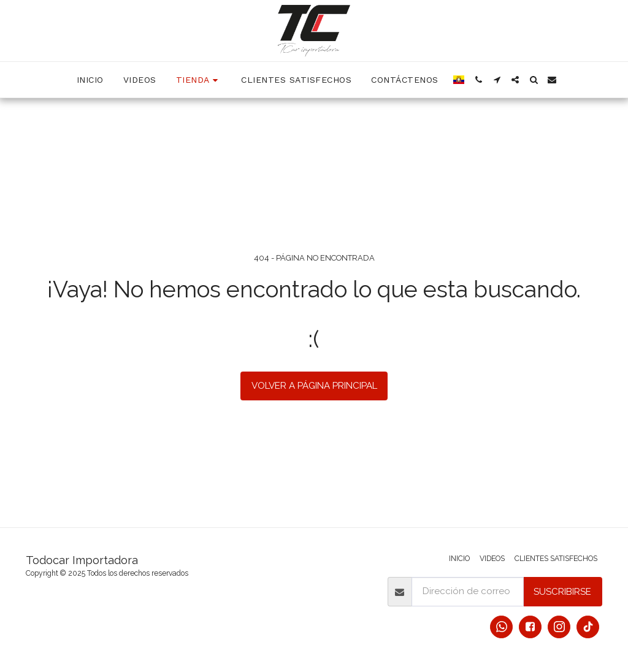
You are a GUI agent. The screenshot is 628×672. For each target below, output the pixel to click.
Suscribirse (562, 592)
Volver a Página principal (314, 386)
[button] (478, 80)
